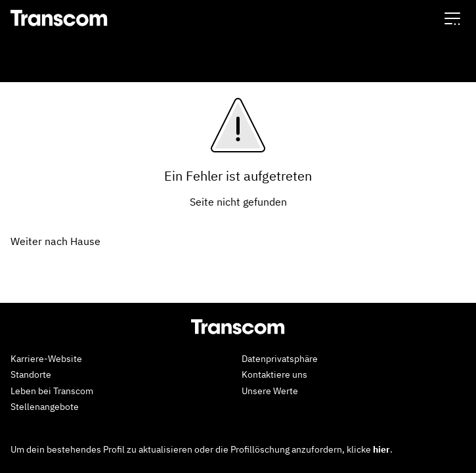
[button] (452, 18)
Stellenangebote (45, 407)
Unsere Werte (270, 391)
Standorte (31, 374)
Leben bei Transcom (52, 391)
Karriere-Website (46, 359)
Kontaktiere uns (274, 374)
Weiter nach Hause (55, 241)
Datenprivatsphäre (280, 359)
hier (381, 449)
